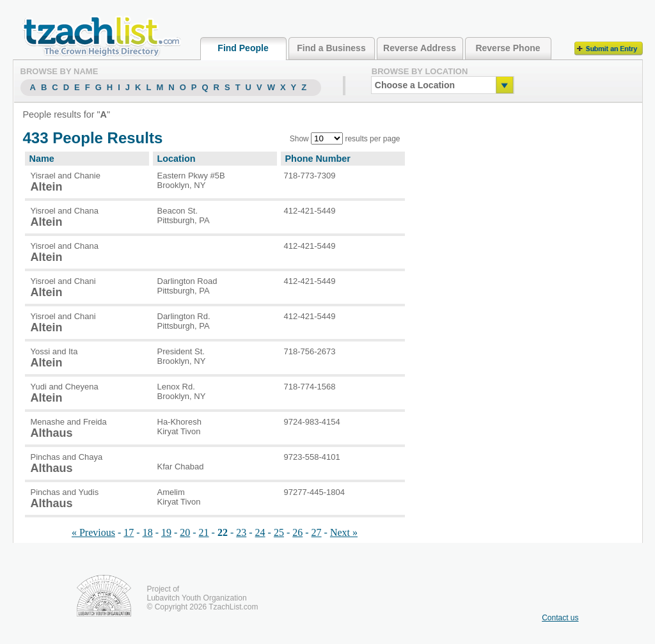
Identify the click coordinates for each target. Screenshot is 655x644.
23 (241, 532)
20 (185, 532)
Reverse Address (420, 48)
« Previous (93, 532)
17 (129, 532)
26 (297, 532)
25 (279, 532)
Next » (344, 532)
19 (166, 532)
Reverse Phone (508, 48)
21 (204, 532)
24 (260, 532)
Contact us (560, 618)
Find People (243, 48)
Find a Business (331, 48)
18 (148, 532)
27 (317, 532)
